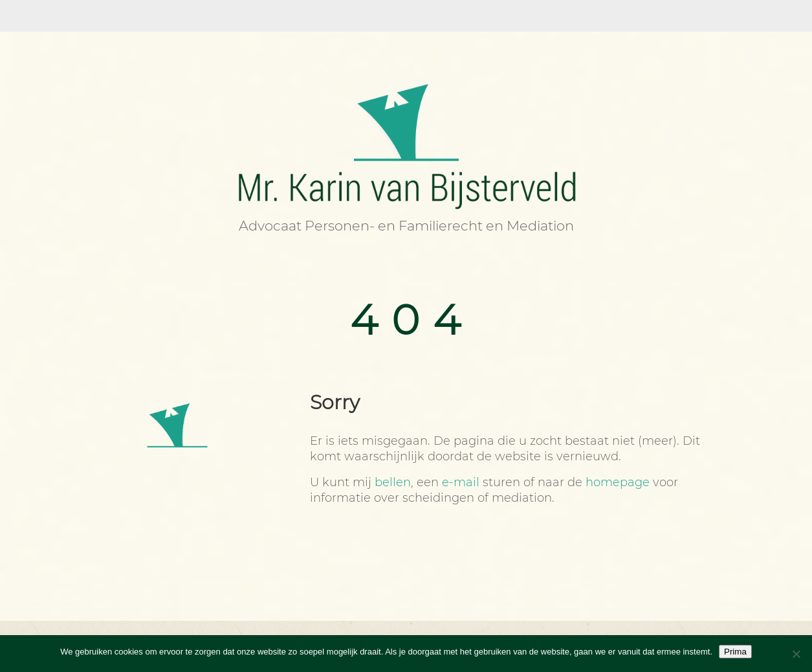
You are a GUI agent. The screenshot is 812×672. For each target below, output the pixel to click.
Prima (735, 652)
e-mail (461, 482)
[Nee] (796, 654)
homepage (618, 482)
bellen (393, 482)
